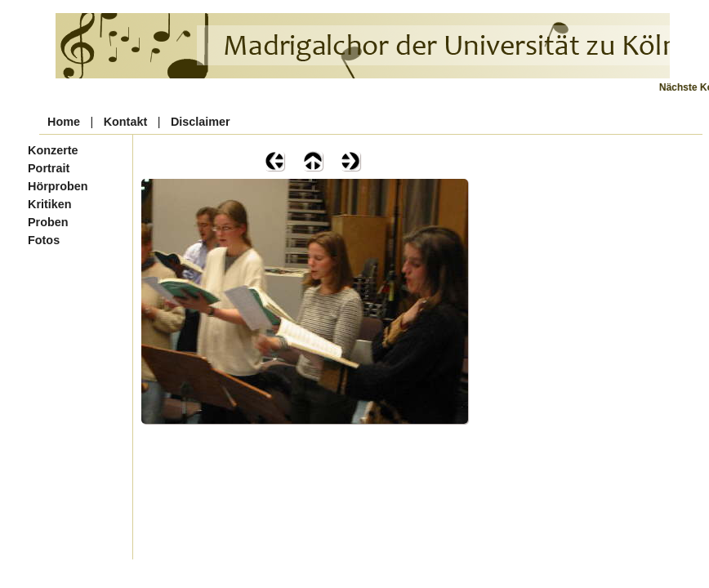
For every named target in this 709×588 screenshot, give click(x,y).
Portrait (49, 168)
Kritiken (50, 204)
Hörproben (58, 186)
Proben (48, 222)
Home (64, 122)
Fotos (44, 240)
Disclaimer (201, 122)
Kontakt (126, 122)
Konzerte (53, 150)
